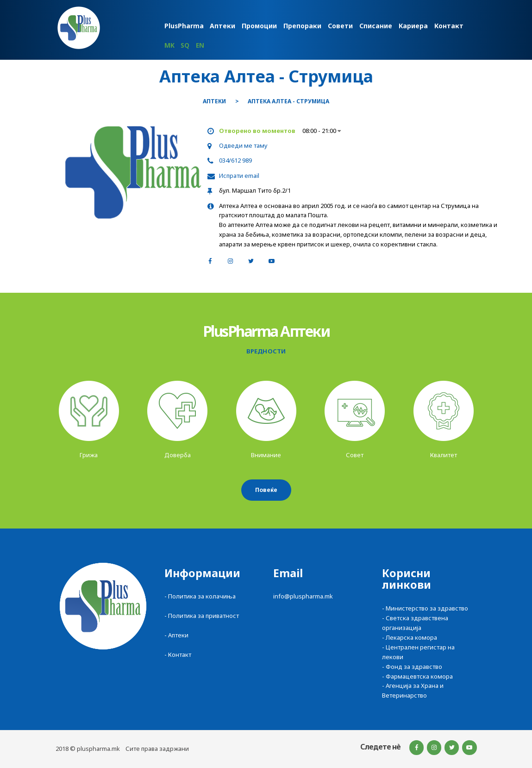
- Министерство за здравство (425, 608)
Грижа (89, 455)
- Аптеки (176, 635)
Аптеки (214, 101)
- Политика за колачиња (200, 596)
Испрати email (239, 176)
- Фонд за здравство (412, 667)
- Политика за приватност (202, 616)
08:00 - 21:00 (322, 131)
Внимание (266, 455)
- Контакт (178, 655)
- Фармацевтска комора (417, 676)
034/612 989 (235, 160)
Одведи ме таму (243, 145)
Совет (355, 455)
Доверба (178, 455)
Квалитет (444, 455)
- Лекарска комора (410, 637)
